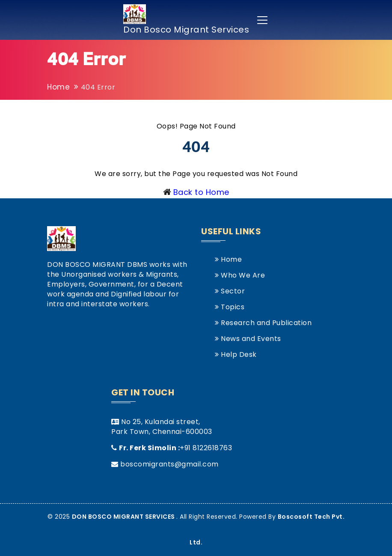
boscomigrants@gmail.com (169, 464)
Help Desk (236, 354)
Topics (230, 307)
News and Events (248, 339)
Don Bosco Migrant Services (186, 20)
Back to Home (201, 192)
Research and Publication (263, 323)
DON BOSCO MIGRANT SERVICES (124, 517)
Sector (230, 291)
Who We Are (240, 275)
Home (58, 87)
